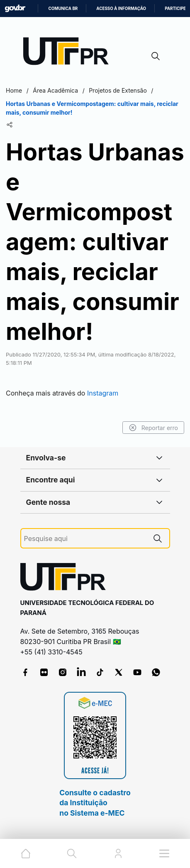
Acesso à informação (121, 9)
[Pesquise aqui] (85, 539)
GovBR (15, 9)
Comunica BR (63, 9)
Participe (175, 9)
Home (14, 90)
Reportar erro (153, 428)
